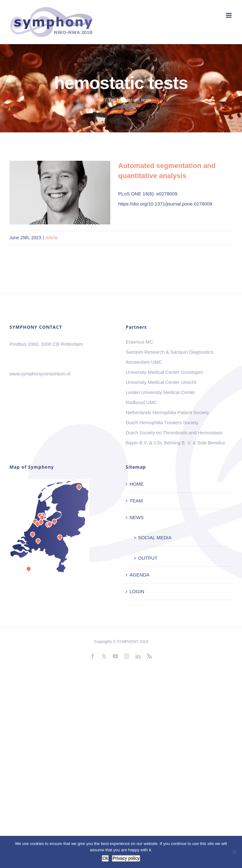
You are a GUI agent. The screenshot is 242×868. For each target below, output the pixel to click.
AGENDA (139, 575)
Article (52, 238)
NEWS (137, 517)
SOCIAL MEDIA (155, 538)
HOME (137, 484)
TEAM (136, 501)
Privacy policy (126, 858)
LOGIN (137, 591)
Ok (105, 858)
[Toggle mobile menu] (229, 15)
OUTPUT (148, 558)
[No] (234, 852)
